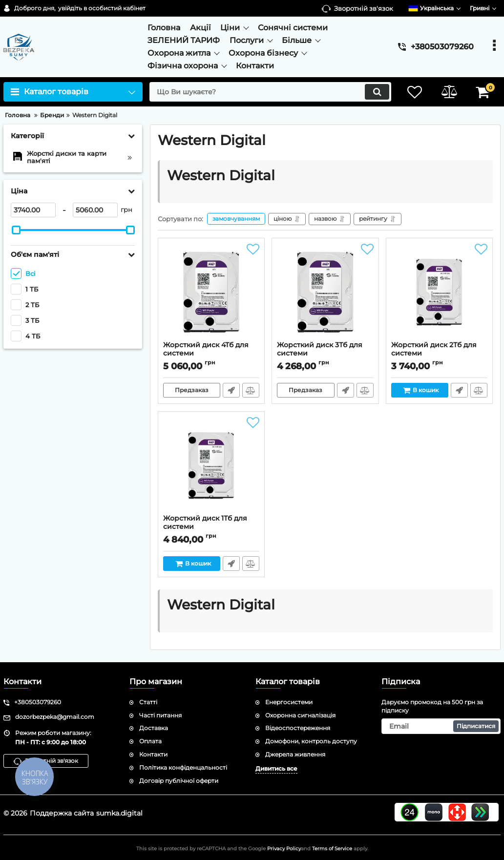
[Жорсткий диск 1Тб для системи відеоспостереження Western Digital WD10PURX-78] (211, 465)
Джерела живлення (295, 754)
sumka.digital (119, 813)
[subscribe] (441, 726)
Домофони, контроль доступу (311, 741)
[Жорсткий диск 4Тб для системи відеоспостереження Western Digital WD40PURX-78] (211, 292)
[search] (270, 92)
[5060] (95, 210)
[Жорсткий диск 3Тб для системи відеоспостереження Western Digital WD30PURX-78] (325, 292)
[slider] (16, 230)
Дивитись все (276, 768)
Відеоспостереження (298, 728)
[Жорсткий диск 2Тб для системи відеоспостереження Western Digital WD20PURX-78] (439, 292)
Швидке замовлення (231, 390)
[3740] (33, 210)
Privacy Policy (284, 849)
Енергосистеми (289, 702)
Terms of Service (332, 849)
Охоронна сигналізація (300, 715)
